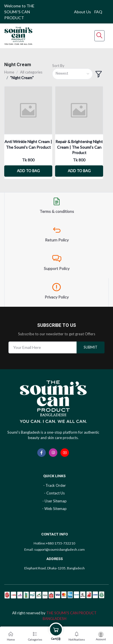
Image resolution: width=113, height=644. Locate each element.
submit (91, 347)
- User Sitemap (55, 501)
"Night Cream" (22, 78)
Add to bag (28, 171)
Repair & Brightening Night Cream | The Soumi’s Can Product (79, 147)
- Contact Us (54, 493)
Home (9, 72)
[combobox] (72, 74)
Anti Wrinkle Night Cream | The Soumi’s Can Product (28, 144)
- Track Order (55, 485)
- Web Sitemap (54, 509)
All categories (31, 72)
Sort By (58, 66)
